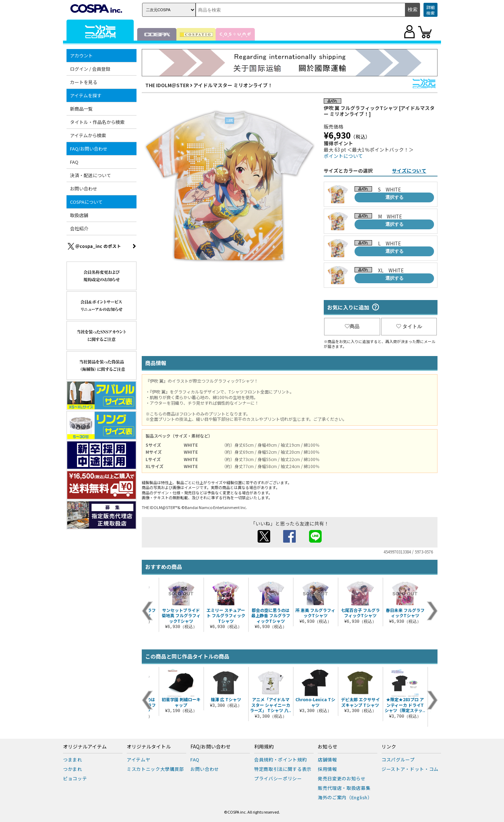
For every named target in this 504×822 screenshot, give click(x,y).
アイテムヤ (138, 760)
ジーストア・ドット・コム (410, 769)
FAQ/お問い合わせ (89, 149)
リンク (389, 747)
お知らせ (328, 747)
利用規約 (264, 747)
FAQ (74, 162)
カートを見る (84, 82)
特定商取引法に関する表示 (283, 769)
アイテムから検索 (88, 135)
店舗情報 (327, 760)
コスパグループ (398, 760)
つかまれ (73, 769)
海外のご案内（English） (345, 797)
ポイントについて (343, 156)
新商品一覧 (81, 109)
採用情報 (327, 769)
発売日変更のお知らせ (342, 778)
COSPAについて (86, 202)
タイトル (409, 326)
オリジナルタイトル (149, 747)
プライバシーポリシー (278, 778)
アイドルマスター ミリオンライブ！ (233, 85)
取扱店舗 (79, 215)
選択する (394, 197)
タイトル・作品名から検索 (97, 122)
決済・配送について (90, 175)
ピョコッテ (75, 778)
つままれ (73, 760)
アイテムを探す (86, 95)
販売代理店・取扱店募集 (344, 788)
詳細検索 (430, 10)
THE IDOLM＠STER (167, 85)
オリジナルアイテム (85, 747)
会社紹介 (79, 228)
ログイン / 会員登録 (90, 69)
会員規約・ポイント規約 (280, 760)
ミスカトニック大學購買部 (155, 769)
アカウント (81, 55)
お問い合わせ (84, 189)
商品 (352, 326)
